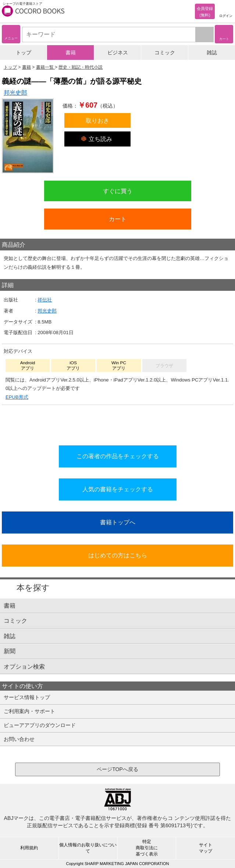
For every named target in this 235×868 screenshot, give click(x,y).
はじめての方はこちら (118, 555)
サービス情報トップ (27, 697)
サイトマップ (206, 848)
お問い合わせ (19, 739)
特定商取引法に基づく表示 (147, 848)
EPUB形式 (17, 397)
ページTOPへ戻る (117, 769)
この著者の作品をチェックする (118, 456)
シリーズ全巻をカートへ (118, 423)
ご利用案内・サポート (29, 711)
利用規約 (29, 848)
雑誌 (212, 53)
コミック (165, 53)
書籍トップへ (118, 522)
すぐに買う (118, 191)
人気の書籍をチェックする (118, 489)
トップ (24, 53)
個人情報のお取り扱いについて (88, 848)
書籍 (71, 53)
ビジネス (118, 53)
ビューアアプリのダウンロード (40, 725)
